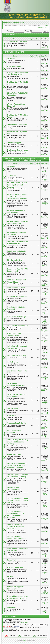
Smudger (45, 555)
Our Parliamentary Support (17, 124)
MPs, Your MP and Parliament (14, 432)
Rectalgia (45, 179)
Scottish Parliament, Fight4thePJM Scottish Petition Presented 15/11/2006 (16, 514)
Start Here (11, 59)
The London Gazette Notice (17, 150)
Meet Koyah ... (12, 607)
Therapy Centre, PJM (15, 567)
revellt (43, 265)
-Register (14, 17)
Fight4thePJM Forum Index (14, 23)
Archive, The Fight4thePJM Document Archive (17, 222)
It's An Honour (13, 362)
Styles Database (34, 642)
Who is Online (10, 616)
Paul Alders (45, 378)
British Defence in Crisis (16, 251)
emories (29, 15)
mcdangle (45, 203)
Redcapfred (45, 518)
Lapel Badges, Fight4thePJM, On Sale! (16, 385)
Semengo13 (45, 189)
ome (12, 15)
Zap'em (10, 576)
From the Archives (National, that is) (14, 335)
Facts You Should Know (16, 288)
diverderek (24, 622)
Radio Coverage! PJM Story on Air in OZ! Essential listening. (18, 442)
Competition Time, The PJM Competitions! (18, 270)
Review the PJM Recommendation (14, 488)
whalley (43, 367)
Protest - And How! (14, 454)
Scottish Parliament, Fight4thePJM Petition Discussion (15, 527)
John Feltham (45, 322)
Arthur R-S (45, 312)
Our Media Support (14, 143)
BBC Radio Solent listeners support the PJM (17, 243)
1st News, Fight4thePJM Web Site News (16, 212)
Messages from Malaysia (16, 423)
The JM (19, 15)
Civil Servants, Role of (16, 260)
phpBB (25, 641)
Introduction (12, 175)
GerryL (43, 413)
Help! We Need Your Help (17, 356)
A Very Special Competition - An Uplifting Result (17, 74)
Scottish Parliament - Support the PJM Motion (16, 537)
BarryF (43, 63)
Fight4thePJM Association (17, 297)
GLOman (45, 402)
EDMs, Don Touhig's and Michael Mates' (16, 281)
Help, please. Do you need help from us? (17, 347)
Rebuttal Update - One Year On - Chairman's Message (17, 476)
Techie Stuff (12, 560)
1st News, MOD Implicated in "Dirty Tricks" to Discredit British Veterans (17, 196)
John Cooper (44, 352)
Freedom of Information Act (18, 326)
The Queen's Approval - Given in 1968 (16, 588)
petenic (43, 228)
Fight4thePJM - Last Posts (17, 42)
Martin (43, 47)
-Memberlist (40, 17)
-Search (23, 17)
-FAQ (31, 17)
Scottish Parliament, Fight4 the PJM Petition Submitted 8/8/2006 (17, 500)
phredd (43, 257)
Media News (12, 416)
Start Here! (11, 166)
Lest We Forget (13, 408)
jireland (43, 470)
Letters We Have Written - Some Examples (17, 395)
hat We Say (40, 15)
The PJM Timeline (14, 67)
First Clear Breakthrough (16, 317)
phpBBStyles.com (24, 642)
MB (43, 172)
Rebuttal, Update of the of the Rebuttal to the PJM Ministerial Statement (17, 465)
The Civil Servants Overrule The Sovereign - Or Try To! (18, 597)
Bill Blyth (45, 612)
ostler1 (43, 460)
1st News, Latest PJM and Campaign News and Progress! (17, 185)
